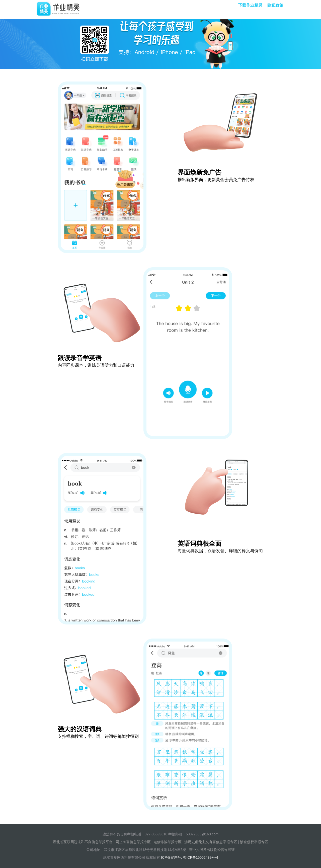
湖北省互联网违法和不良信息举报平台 (83, 842)
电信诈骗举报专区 (168, 842)
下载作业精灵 (250, 6)
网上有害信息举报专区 (133, 842)
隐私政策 (275, 5)
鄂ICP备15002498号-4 (200, 857)
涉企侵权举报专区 (254, 842)
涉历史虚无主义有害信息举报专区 (211, 842)
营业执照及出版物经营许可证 (212, 850)
